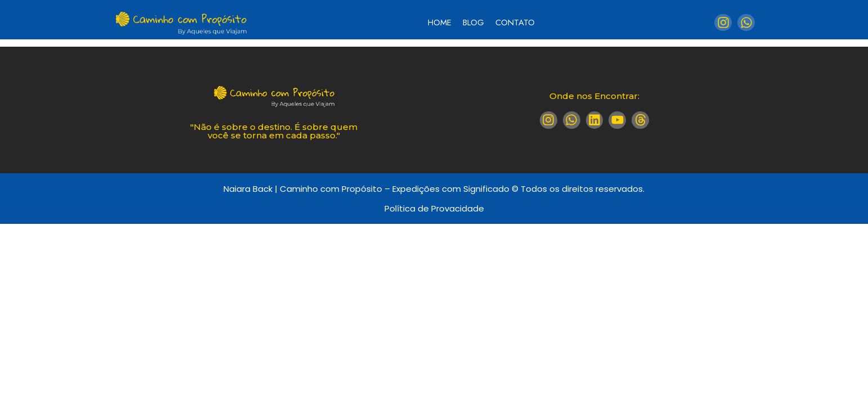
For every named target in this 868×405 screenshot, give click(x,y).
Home (440, 22)
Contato (515, 22)
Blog (473, 22)
